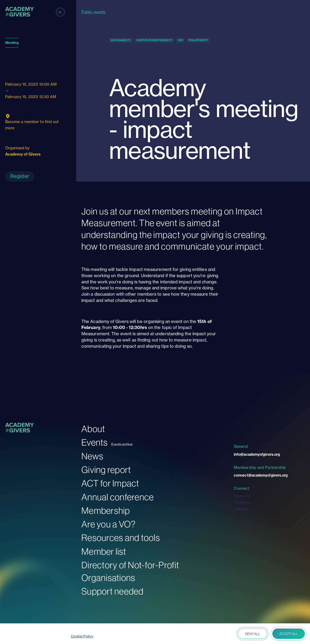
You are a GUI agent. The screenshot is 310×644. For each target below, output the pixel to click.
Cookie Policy (82, 636)
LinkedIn (241, 509)
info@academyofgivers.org (257, 454)
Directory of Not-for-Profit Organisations (130, 571)
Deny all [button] (253, 634)
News (92, 456)
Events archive (122, 444)
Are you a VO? (108, 524)
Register (20, 176)
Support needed (112, 591)
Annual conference (118, 497)
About (93, 429)
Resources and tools (121, 538)
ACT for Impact (110, 483)
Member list (104, 552)
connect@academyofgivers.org (261, 475)
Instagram (242, 502)
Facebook (242, 496)
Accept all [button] (289, 634)
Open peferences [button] (222, 634)
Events (95, 442)
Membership (106, 511)
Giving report (106, 470)
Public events (93, 12)
